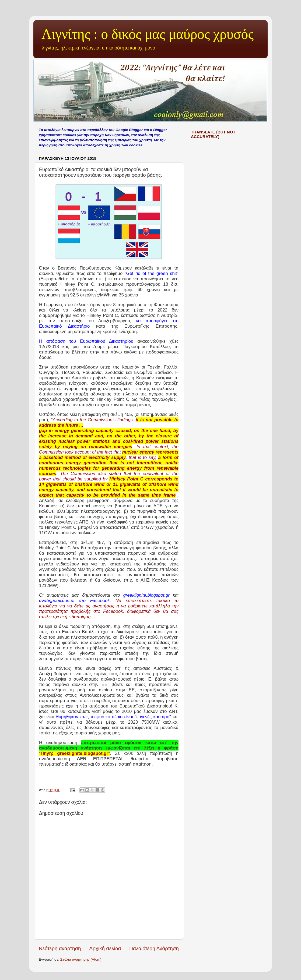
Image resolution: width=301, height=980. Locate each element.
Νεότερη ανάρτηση (60, 948)
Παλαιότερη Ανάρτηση (154, 948)
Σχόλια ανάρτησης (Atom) (81, 959)
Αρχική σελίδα (105, 948)
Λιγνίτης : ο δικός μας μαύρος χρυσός (148, 34)
